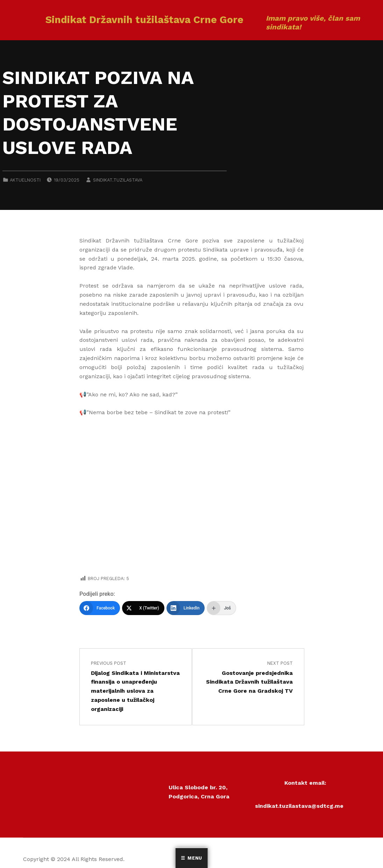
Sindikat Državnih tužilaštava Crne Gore (144, 20)
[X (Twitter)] (143, 608)
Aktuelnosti (25, 180)
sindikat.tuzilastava (118, 180)
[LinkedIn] (186, 608)
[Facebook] (100, 608)
